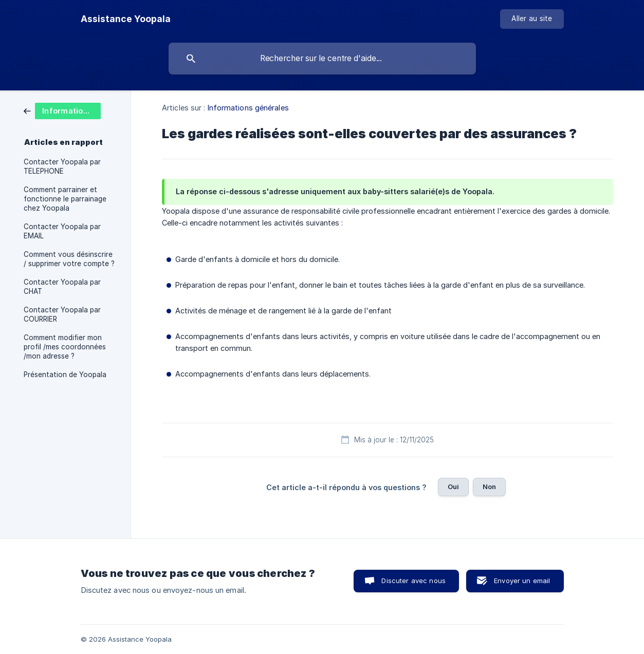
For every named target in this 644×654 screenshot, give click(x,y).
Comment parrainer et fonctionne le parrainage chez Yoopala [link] (65, 199)
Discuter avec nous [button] (413, 581)
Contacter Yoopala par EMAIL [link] (62, 231)
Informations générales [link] (248, 108)
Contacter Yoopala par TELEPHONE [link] (62, 166)
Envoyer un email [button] (522, 581)
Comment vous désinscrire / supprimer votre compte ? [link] (69, 259)
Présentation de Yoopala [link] (65, 375)
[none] (126, 19)
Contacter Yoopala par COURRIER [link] (62, 314)
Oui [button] (453, 487)
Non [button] (489, 487)
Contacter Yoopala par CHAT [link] (62, 287)
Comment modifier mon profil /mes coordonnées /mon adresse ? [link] (65, 347)
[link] (62, 110)
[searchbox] (322, 59)
